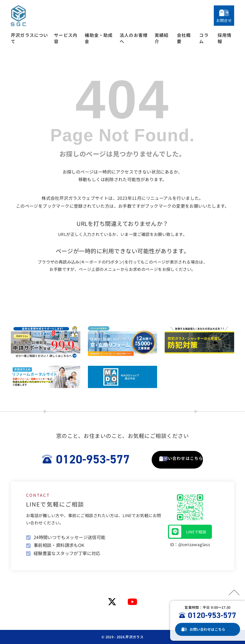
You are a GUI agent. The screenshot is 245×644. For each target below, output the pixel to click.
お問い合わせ (211, 629)
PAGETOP (231, 591)
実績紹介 (162, 38)
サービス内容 (66, 38)
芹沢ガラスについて (30, 38)
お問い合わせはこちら (177, 459)
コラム (204, 38)
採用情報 (225, 38)
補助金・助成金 (99, 38)
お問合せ (224, 20)
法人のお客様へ (134, 38)
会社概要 (184, 38)
